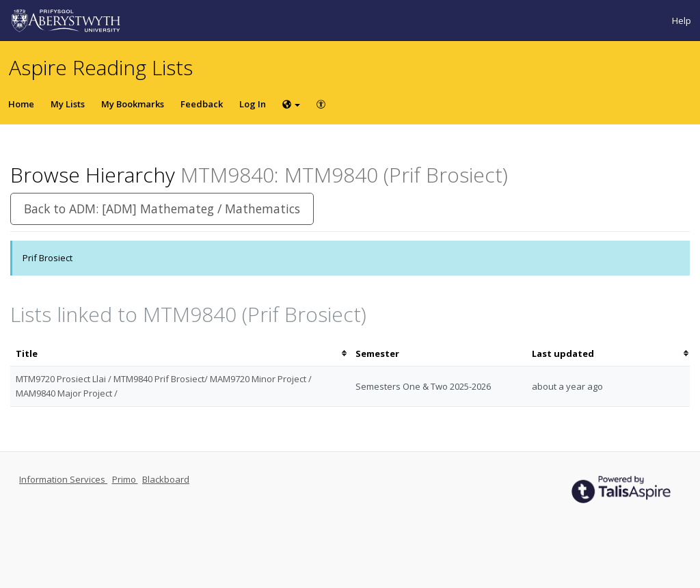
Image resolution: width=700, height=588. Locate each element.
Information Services (63, 479)
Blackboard (166, 479)
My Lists (68, 104)
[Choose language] (291, 104)
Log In (253, 104)
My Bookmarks (133, 104)
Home (21, 104)
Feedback (202, 104)
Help (682, 21)
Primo (125, 479)
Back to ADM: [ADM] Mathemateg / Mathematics (162, 209)
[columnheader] (180, 354)
